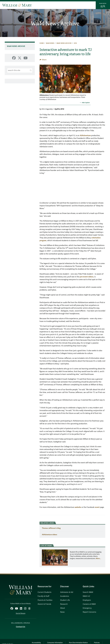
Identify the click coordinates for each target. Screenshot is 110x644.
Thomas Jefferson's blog (51, 528)
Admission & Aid (67, 592)
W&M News (50, 43)
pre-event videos (87, 277)
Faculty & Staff (43, 596)
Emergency (87, 608)
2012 (75, 43)
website (78, 507)
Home (42, 43)
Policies (97, 643)
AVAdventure (85, 135)
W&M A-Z (86, 596)
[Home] (17, 5)
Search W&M (88, 592)
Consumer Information (55, 643)
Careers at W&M (89, 604)
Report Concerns (89, 612)
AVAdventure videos (50, 535)
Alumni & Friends (44, 604)
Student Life (65, 600)
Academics (65, 596)
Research (64, 604)
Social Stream (21, 613)
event (97, 507)
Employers (87, 600)
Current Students (44, 592)
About (63, 608)
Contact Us (21, 627)
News (62, 612)
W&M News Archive (55, 24)
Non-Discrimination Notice (78, 643)
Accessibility (36, 643)
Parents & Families (45, 600)
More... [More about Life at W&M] (98, 558)
